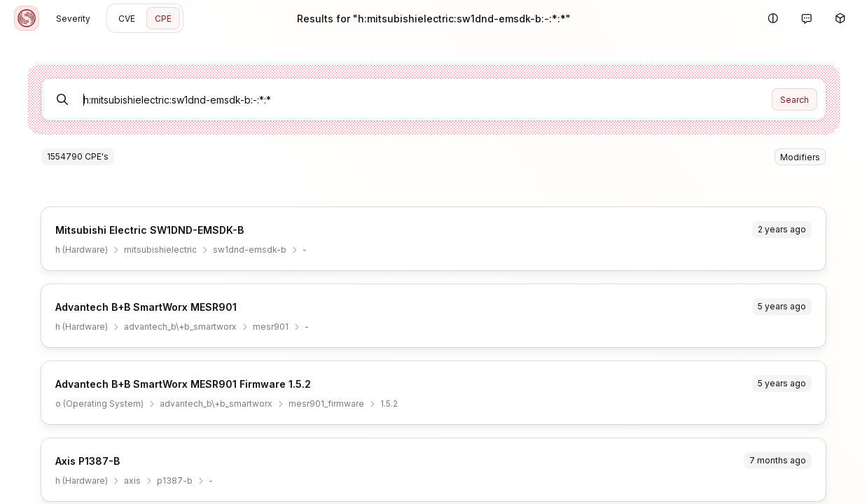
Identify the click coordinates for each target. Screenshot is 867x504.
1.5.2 (389, 404)
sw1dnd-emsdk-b (250, 250)
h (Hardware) (82, 250)
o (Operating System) (99, 404)
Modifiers (800, 157)
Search (795, 100)
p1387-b (175, 481)
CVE (127, 19)
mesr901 (271, 327)
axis (132, 481)
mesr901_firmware (326, 404)
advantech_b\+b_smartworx (180, 327)
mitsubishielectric (160, 250)
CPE (163, 19)
